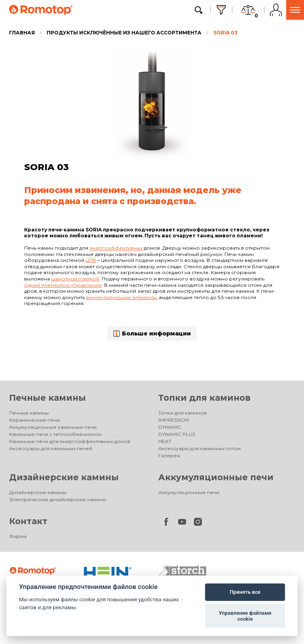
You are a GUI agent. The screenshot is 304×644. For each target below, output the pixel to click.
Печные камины (47, 398)
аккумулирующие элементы (121, 297)
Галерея (169, 456)
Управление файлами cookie (245, 616)
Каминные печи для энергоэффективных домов (70, 441)
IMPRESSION (174, 420)
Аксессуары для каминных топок (200, 448)
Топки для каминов (204, 398)
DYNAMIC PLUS (177, 434)
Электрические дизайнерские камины (58, 499)
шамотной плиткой (75, 279)
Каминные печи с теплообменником (55, 434)
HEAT (165, 441)
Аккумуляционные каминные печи (53, 427)
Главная (22, 33)
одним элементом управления (63, 285)
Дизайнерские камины (64, 477)
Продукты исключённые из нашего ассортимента (124, 33)
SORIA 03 (225, 33)
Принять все (245, 592)
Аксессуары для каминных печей (51, 448)
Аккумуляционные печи (216, 477)
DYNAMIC (170, 427)
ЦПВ (91, 260)
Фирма (18, 536)
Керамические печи (34, 420)
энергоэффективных (116, 248)
